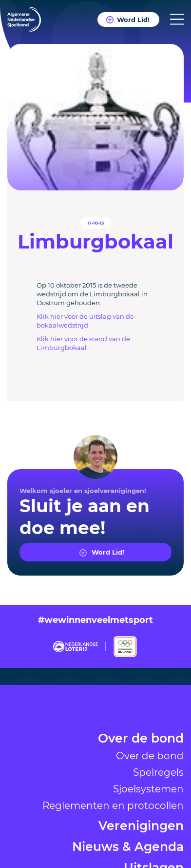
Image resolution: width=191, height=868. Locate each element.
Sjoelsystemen (148, 838)
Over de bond (141, 789)
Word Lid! (133, 19)
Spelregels (158, 822)
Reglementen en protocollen (113, 855)
